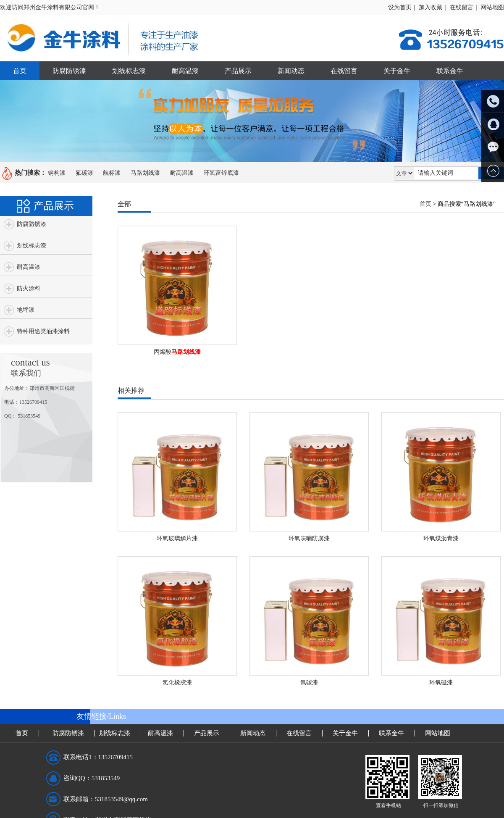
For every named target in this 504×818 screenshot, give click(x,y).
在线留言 (344, 71)
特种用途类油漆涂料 (43, 331)
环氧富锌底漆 (221, 173)
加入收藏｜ (433, 7)
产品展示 (238, 71)
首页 (20, 71)
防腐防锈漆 (69, 71)
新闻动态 (291, 71)
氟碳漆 (84, 173)
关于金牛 (397, 71)
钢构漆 (57, 173)
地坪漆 (26, 310)
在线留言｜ (465, 7)
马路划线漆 (145, 173)
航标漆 (112, 173)
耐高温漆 (185, 71)
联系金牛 (450, 71)
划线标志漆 (129, 71)
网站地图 (492, 7)
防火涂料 (29, 288)
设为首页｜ (403, 7)
